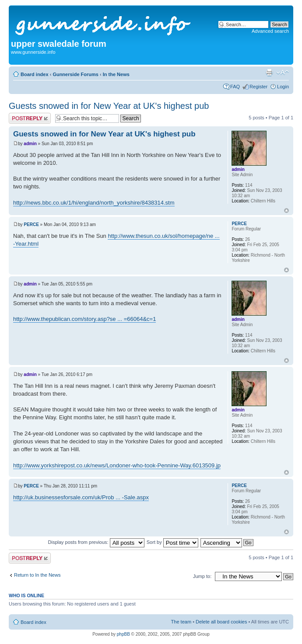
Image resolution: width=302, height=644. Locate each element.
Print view (269, 73)
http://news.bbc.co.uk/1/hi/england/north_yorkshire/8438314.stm (94, 203)
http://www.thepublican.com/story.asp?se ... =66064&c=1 (84, 319)
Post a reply (30, 118)
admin (30, 144)
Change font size (283, 73)
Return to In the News (37, 575)
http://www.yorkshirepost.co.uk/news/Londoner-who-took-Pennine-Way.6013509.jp (117, 465)
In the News (116, 74)
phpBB (123, 634)
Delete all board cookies (221, 622)
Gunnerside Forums (75, 74)
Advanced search (270, 31)
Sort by (172, 542)
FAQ (235, 87)
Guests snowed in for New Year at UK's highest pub (109, 106)
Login (283, 87)
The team (181, 622)
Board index (35, 74)
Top (286, 211)
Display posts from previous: (96, 542)
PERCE (31, 225)
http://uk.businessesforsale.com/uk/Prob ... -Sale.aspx (81, 497)
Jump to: (202, 576)
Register (258, 87)
